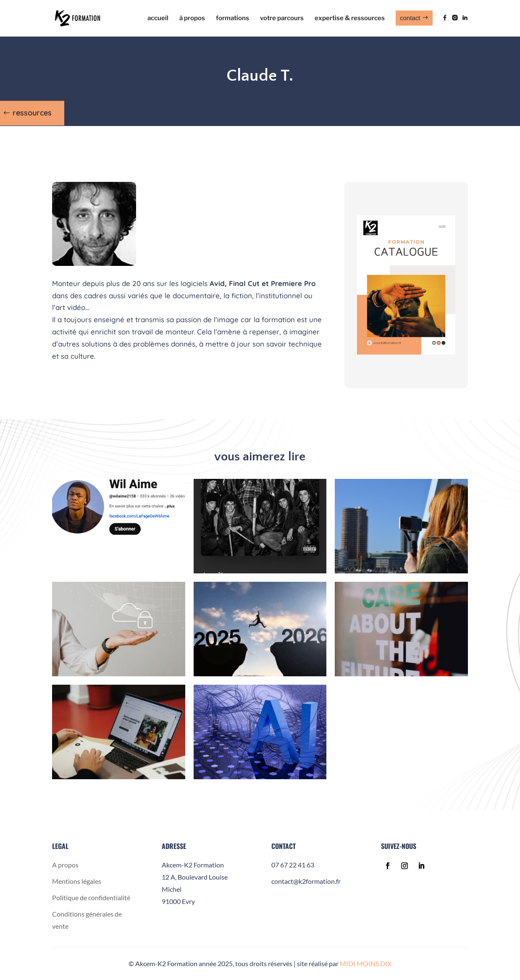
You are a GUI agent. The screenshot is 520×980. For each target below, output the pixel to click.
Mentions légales (77, 881)
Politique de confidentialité (91, 897)
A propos (65, 865)
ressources (32, 111)
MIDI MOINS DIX (366, 963)
